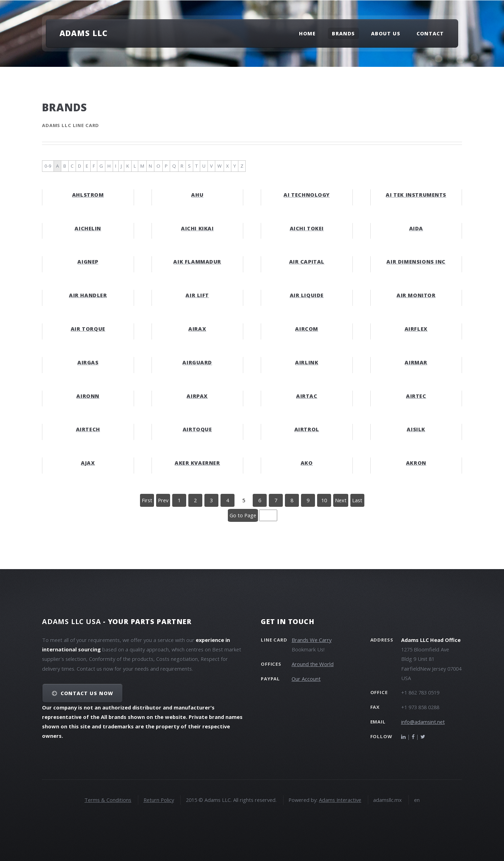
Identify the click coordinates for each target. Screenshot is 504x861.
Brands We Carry (311, 640)
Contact (430, 33)
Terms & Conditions (108, 800)
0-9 (48, 166)
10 (324, 500)
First (147, 500)
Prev (163, 500)
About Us (386, 33)
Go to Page (243, 515)
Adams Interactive (340, 800)
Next (341, 500)
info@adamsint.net (423, 722)
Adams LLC (83, 33)
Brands (343, 33)
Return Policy (159, 800)
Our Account (306, 679)
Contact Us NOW (87, 693)
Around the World (313, 664)
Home (307, 33)
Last (357, 500)
